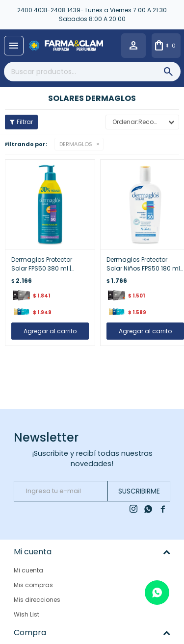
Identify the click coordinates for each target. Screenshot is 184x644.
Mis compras (33, 585)
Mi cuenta (28, 570)
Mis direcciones (37, 600)
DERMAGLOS (76, 144)
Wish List (26, 614)
